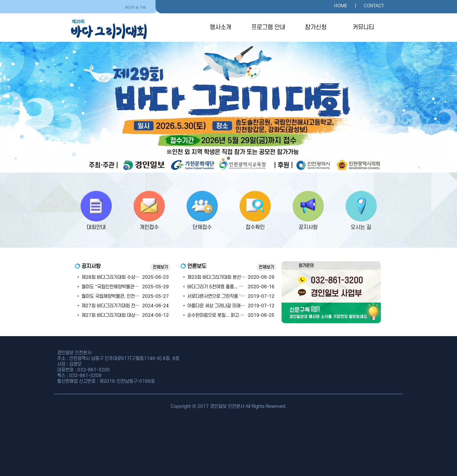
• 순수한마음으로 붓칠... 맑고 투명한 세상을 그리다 (231, 315)
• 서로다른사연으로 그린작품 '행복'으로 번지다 (227, 296)
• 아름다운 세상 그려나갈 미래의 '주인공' (221, 306)
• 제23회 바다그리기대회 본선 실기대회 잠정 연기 (230, 277)
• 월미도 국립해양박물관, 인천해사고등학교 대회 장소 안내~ (133, 296)
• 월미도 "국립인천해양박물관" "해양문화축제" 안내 (126, 287)
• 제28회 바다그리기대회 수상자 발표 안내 (117, 277)
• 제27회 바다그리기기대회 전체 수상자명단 (119, 306)
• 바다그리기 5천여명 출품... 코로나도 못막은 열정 (230, 287)
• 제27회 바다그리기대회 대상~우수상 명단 (118, 315)
